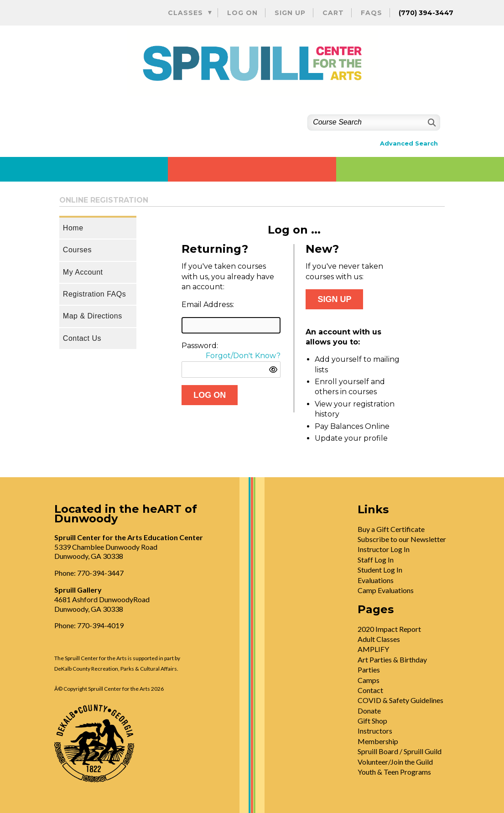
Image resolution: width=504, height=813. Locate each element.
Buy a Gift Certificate (391, 529)
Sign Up (290, 13)
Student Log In (380, 570)
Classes (185, 13)
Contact (370, 690)
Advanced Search (409, 143)
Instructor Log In (384, 549)
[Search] (431, 122)
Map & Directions (93, 316)
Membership (378, 741)
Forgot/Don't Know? (243, 356)
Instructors (375, 731)
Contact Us (82, 338)
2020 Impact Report (389, 629)
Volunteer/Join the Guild (395, 762)
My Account (83, 272)
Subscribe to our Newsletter (402, 539)
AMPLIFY (373, 649)
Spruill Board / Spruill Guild (400, 751)
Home (73, 228)
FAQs (372, 13)
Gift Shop (372, 721)
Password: (200, 346)
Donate (369, 711)
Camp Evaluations (386, 590)
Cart (333, 13)
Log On (242, 13)
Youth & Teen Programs (394, 772)
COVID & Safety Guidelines (400, 700)
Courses (77, 250)
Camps (369, 680)
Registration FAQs (94, 294)
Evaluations (376, 580)
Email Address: (208, 305)
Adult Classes (379, 639)
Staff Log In (376, 560)
